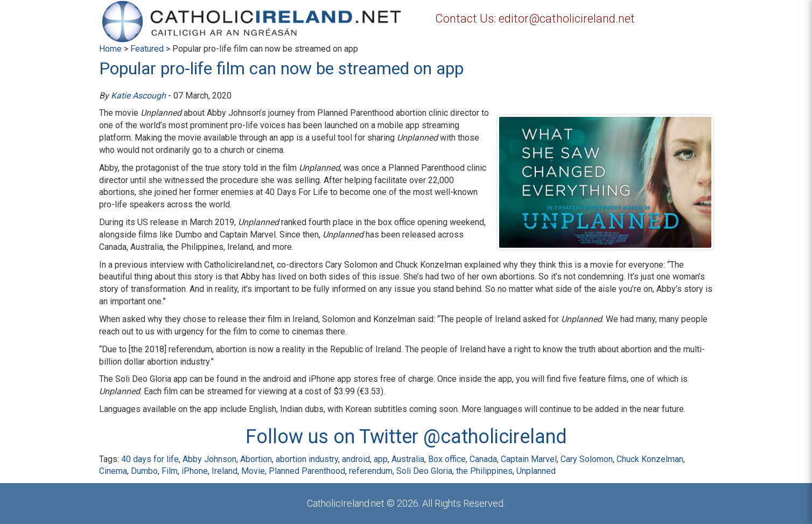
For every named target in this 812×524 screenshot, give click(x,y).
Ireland (225, 471)
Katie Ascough (138, 96)
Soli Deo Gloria (424, 471)
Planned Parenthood (307, 471)
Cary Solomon (587, 459)
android (356, 459)
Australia (408, 459)
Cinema (113, 471)
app (381, 459)
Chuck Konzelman (650, 459)
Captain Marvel (529, 459)
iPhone (195, 471)
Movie (253, 471)
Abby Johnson (209, 459)
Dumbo (144, 471)
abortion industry (307, 459)
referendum (371, 471)
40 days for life (150, 459)
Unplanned (536, 471)
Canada (483, 459)
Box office (447, 459)
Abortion (256, 459)
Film (170, 471)
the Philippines (484, 471)
